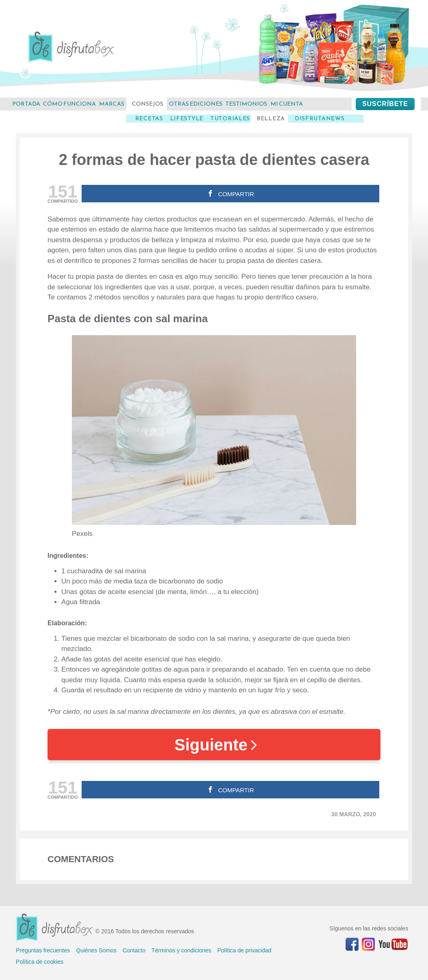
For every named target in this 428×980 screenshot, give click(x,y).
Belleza (271, 119)
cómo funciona (69, 104)
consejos (148, 104)
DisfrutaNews (320, 119)
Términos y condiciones (181, 950)
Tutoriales (230, 119)
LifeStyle (187, 119)
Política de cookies (40, 962)
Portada (26, 104)
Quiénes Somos (96, 950)
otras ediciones (196, 104)
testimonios (246, 104)
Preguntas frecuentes (43, 950)
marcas (112, 104)
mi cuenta (287, 104)
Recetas (149, 119)
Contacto (134, 950)
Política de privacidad (244, 950)
